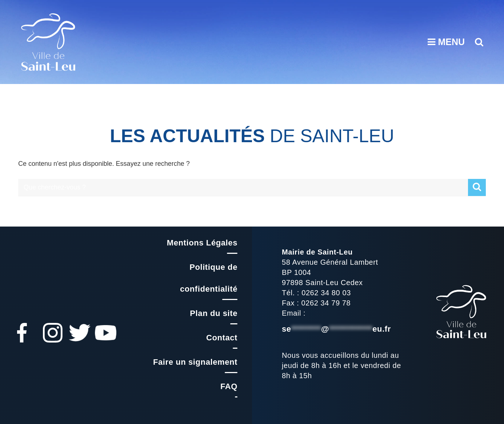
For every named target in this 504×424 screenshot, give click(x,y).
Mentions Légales (202, 243)
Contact (222, 338)
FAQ (229, 386)
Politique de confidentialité (209, 278)
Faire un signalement (195, 362)
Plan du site (214, 313)
